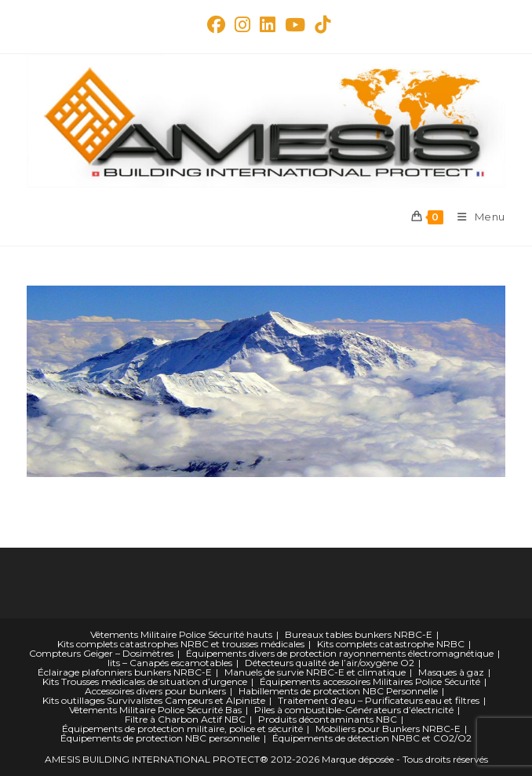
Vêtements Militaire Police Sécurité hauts (181, 634)
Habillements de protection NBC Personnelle (338, 691)
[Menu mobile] (476, 217)
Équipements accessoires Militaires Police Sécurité (370, 681)
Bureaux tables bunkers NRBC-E (359, 634)
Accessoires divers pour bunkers (155, 691)
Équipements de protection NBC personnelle (160, 738)
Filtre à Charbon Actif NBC (185, 719)
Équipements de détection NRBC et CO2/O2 (372, 738)
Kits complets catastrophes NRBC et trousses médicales (181, 644)
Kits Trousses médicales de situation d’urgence (145, 681)
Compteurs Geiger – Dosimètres (101, 653)
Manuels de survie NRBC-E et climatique (315, 672)
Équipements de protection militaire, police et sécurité (182, 729)
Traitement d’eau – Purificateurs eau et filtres (379, 700)
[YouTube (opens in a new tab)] (295, 25)
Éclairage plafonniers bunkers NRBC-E (125, 672)
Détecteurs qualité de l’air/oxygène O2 (330, 663)
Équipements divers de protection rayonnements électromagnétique (340, 653)
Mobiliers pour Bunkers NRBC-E (388, 729)
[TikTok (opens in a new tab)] (320, 25)
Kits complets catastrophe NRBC (391, 644)
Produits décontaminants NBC (328, 719)
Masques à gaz (451, 672)
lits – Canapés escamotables (170, 663)
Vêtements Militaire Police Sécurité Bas (155, 710)
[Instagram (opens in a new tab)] (242, 25)
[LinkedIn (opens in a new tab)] (268, 25)
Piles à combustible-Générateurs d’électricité (354, 710)
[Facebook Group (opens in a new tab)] (216, 25)
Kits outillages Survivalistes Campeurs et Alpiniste (154, 700)
